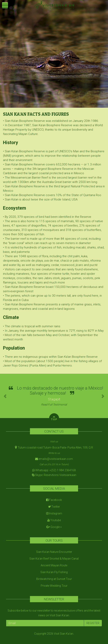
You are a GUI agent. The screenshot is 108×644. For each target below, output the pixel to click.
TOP (54, 418)
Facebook (54, 500)
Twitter (54, 507)
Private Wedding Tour (54, 586)
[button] (5, 396)
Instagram (54, 513)
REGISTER (93, 623)
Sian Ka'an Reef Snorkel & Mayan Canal (54, 559)
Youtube (54, 520)
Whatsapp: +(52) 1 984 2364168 (54, 470)
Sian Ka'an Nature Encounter (54, 552)
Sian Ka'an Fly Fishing (54, 572)
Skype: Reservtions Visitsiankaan (54, 475)
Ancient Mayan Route (54, 565)
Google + (54, 527)
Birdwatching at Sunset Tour (54, 579)
